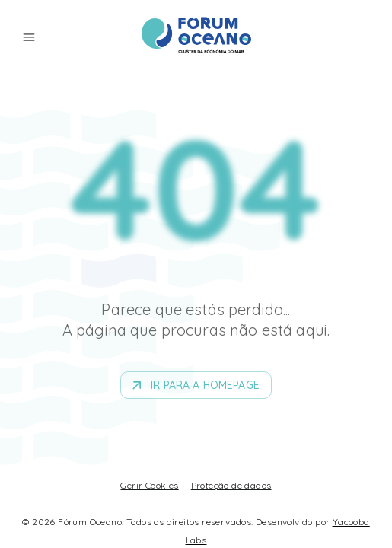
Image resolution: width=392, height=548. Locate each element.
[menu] (29, 37)
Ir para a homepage (196, 386)
